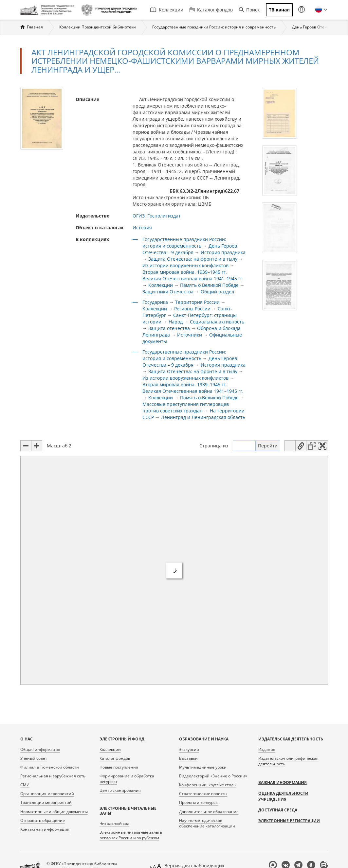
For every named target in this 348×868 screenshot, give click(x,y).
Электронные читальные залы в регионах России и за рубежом (131, 835)
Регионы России (192, 309)
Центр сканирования (120, 790)
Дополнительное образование (209, 812)
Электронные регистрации (289, 821)
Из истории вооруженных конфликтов (185, 265)
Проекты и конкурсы (199, 802)
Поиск (249, 10)
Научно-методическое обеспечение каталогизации (207, 823)
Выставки (188, 758)
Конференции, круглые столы (208, 785)
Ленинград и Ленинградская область (203, 417)
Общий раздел (217, 292)
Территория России (197, 302)
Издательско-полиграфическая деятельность (288, 761)
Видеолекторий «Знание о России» (213, 776)
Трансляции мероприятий (46, 802)
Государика (155, 302)
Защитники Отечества (168, 292)
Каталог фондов (211, 10)
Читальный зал (114, 823)
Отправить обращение (43, 820)
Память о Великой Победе (209, 285)
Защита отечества (169, 328)
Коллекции (167, 10)
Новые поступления (119, 767)
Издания (267, 749)
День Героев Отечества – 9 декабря (190, 249)
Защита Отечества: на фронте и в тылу (193, 259)
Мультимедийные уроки (203, 767)
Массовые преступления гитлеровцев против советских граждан (186, 407)
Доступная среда (278, 810)
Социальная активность (217, 322)
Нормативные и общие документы (54, 812)
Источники (190, 335)
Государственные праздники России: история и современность (214, 27)
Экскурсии (189, 749)
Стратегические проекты (203, 794)
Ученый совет (34, 758)
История (142, 227)
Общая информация (40, 749)
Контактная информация (45, 829)
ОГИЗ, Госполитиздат (157, 216)
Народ (176, 322)
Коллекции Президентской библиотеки (98, 27)
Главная (35, 27)
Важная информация (283, 782)
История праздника (223, 252)
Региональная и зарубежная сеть (53, 776)
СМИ (25, 785)
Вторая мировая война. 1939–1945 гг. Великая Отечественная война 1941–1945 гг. (193, 275)
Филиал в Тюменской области (50, 767)
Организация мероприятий (47, 794)
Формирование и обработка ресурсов (127, 779)
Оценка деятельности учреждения (283, 796)
